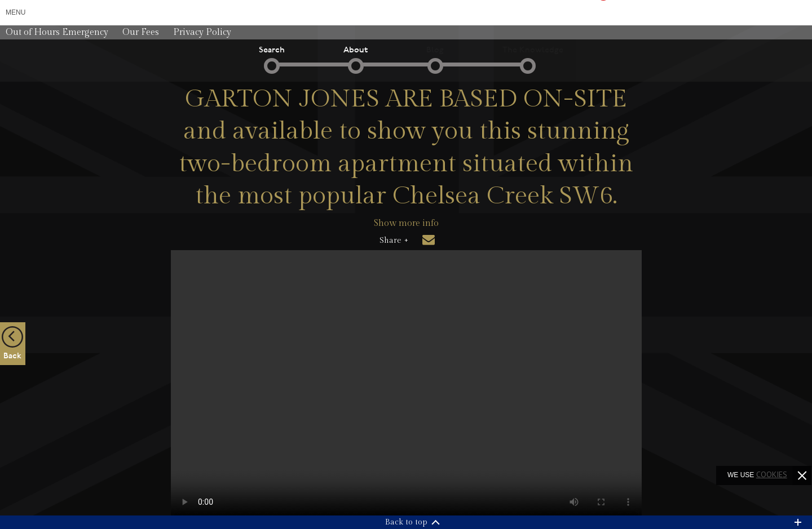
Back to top (406, 522)
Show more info (406, 223)
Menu (16, 12)
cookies (772, 474)
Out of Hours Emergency (57, 32)
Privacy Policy (202, 32)
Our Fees (141, 32)
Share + (394, 241)
